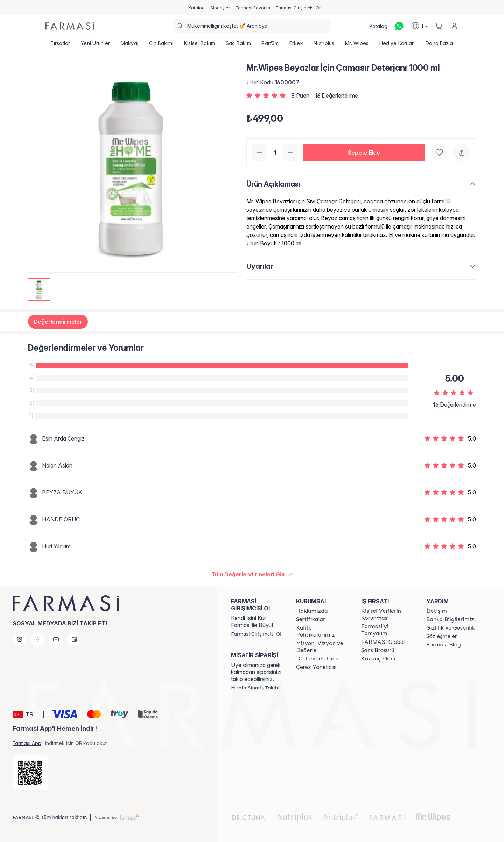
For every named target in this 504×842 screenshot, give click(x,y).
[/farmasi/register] (220, 7)
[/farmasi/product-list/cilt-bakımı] (161, 45)
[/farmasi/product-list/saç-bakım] (238, 45)
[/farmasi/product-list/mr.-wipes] (357, 45)
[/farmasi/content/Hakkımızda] (312, 611)
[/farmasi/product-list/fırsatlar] (61, 45)
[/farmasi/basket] (439, 26)
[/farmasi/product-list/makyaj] (129, 45)
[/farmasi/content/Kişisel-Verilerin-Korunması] (387, 615)
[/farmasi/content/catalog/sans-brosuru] (378, 650)
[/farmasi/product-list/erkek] (296, 45)
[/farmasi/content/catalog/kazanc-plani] (378, 659)
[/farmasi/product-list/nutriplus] (324, 45)
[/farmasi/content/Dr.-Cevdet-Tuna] (317, 659)
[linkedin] (74, 639)
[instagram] (20, 639)
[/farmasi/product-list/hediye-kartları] (397, 45)
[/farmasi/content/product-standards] (311, 619)
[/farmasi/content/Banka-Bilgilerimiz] (450, 619)
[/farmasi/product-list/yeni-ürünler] (96, 45)
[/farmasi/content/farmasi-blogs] (444, 645)
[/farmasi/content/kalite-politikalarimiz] (322, 631)
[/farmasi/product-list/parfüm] (270, 45)
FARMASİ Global (383, 642)
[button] (364, 153)
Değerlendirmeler (58, 322)
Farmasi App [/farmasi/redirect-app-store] (27, 743)
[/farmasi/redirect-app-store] (30, 773)
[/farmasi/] (70, 26)
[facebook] (38, 639)
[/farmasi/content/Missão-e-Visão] (322, 647)
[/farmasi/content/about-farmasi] (387, 630)
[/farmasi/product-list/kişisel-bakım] (200, 45)
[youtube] (56, 639)
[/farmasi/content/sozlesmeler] (442, 636)
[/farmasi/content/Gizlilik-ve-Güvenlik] (451, 628)
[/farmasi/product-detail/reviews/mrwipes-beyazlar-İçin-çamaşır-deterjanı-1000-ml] (252, 574)
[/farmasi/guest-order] (255, 688)
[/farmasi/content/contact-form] (437, 611)
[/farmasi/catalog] (197, 7)
